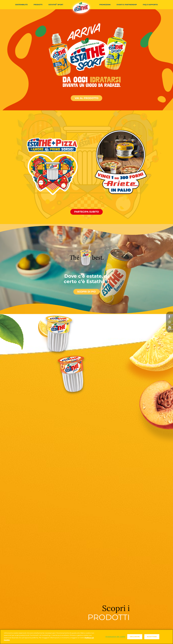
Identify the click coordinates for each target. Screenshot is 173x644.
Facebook (170, 317)
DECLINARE (135, 637)
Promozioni (105, 5)
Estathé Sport (56, 4)
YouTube (170, 327)
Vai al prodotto (87, 98)
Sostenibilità (21, 5)
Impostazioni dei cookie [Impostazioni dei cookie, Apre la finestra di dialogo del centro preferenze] (115, 637)
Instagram (170, 322)
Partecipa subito (87, 212)
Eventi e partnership (127, 5)
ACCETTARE (152, 637)
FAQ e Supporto (150, 5)
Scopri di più (86, 292)
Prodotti (38, 5)
